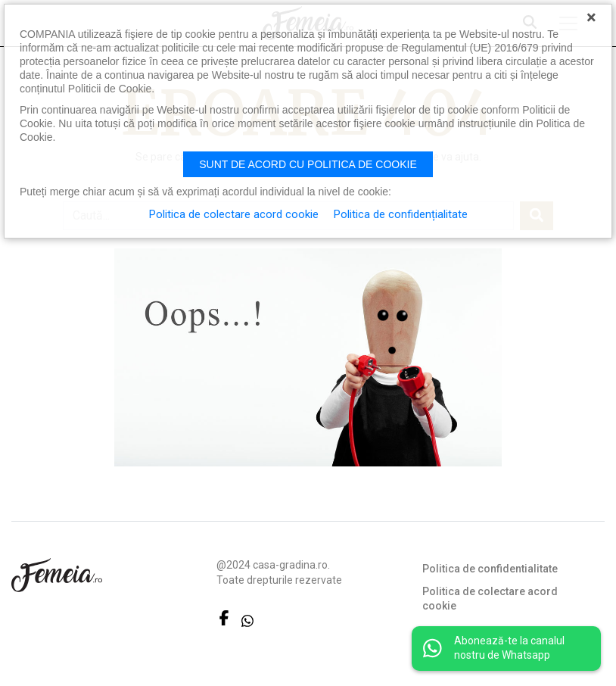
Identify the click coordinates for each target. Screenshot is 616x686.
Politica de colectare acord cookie (490, 599)
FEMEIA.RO (57, 575)
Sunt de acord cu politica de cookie (308, 164)
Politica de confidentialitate (490, 569)
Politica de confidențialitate (401, 214)
